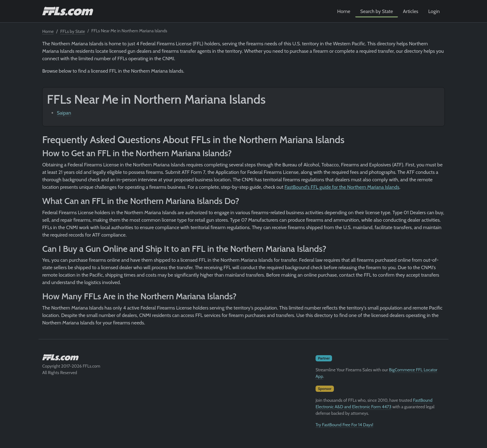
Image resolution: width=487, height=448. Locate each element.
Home (344, 11)
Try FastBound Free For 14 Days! (344, 425)
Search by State (377, 11)
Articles (410, 11)
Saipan (64, 113)
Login (434, 11)
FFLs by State (73, 31)
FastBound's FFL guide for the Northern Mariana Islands (342, 187)
